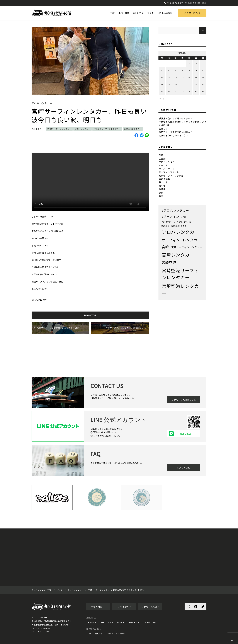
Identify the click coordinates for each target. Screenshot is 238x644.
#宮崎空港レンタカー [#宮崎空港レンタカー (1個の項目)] (180, 226)
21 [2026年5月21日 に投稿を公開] (182, 84)
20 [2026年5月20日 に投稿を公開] (176, 84)
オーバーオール (167, 169)
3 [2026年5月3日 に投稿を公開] (203, 63)
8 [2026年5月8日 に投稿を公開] (189, 70)
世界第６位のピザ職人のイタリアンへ (178, 118)
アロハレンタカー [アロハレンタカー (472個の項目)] (180, 232)
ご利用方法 (124, 607)
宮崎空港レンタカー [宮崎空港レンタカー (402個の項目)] (180, 289)
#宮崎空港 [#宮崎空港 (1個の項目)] (165, 226)
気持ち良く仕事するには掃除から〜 (177, 132)
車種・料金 (98, 607)
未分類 (162, 186)
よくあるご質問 (150, 622)
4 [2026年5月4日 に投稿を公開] (162, 70)
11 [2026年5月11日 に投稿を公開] (162, 77)
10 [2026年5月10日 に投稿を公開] (203, 70)
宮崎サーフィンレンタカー (172, 175)
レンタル (121, 622)
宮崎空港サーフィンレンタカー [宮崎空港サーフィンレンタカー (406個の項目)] (180, 274)
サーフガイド (91, 622)
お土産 (162, 158)
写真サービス (134, 622)
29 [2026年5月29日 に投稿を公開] (189, 91)
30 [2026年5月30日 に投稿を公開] (196, 91)
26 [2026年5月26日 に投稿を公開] (169, 91)
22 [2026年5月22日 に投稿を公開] (189, 84)
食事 (161, 196)
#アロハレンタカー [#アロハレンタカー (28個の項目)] (175, 210)
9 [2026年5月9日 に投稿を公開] (196, 70)
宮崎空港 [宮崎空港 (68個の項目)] (169, 262)
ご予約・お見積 (192, 13)
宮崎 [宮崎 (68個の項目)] (165, 247)
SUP (161, 155)
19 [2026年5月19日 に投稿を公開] (169, 84)
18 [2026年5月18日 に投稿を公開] (162, 84)
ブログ (88, 633)
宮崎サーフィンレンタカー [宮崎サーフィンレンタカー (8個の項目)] (187, 247)
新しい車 (163, 182)
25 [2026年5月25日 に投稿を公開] (162, 91)
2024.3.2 (36, 129)
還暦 (161, 193)
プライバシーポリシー (116, 633)
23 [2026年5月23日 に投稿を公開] (196, 84)
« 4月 (161, 99)
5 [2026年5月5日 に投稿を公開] (169, 70)
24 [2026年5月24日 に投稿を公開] (203, 84)
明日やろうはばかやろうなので (175, 135)
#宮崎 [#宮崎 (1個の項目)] (184, 217)
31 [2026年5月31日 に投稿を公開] (203, 91)
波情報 (162, 189)
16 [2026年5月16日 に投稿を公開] (196, 77)
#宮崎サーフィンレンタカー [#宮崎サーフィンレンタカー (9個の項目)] (178, 222)
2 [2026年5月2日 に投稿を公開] (196, 63)
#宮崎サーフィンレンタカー (59, 129)
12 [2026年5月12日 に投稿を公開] (169, 77)
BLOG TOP (90, 315)
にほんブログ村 (39, 300)
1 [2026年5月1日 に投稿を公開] (189, 63)
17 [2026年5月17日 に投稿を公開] (203, 77)
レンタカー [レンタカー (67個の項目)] (192, 240)
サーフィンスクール (169, 172)
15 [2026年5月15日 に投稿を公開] (189, 77)
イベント (163, 165)
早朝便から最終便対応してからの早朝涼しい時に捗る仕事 (182, 123)
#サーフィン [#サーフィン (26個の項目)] (170, 216)
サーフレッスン (107, 622)
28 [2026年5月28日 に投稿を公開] (182, 91)
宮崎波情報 (165, 179)
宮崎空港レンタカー (133, 129)
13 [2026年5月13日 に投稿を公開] (176, 77)
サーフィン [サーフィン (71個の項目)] (171, 240)
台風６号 (163, 129)
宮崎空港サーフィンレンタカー (107, 129)
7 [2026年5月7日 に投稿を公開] (182, 70)
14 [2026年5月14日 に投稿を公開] (182, 77)
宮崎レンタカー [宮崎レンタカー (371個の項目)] (178, 255)
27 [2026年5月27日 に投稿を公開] (176, 91)
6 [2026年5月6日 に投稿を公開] (176, 70)
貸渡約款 (99, 633)
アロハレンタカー (42, 103)
